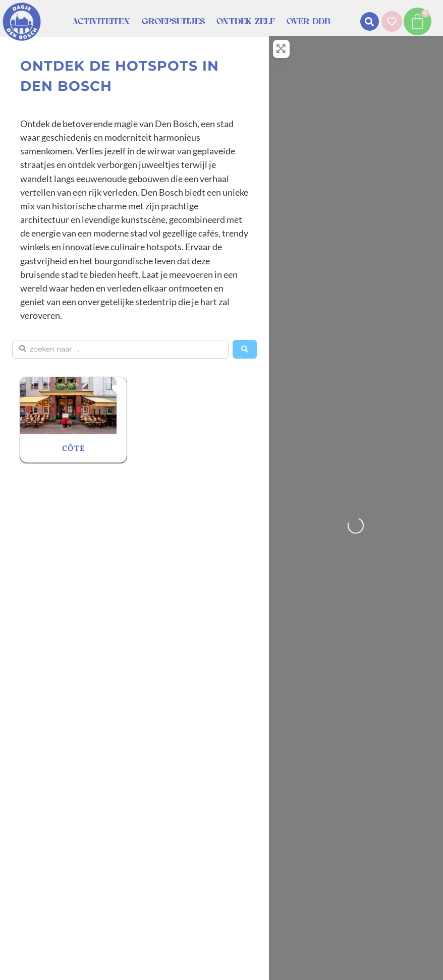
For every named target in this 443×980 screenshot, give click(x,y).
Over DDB (309, 21)
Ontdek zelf (246, 21)
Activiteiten (101, 21)
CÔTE (73, 448)
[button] (370, 21)
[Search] (245, 349)
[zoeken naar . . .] (120, 349)
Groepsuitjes (173, 21)
